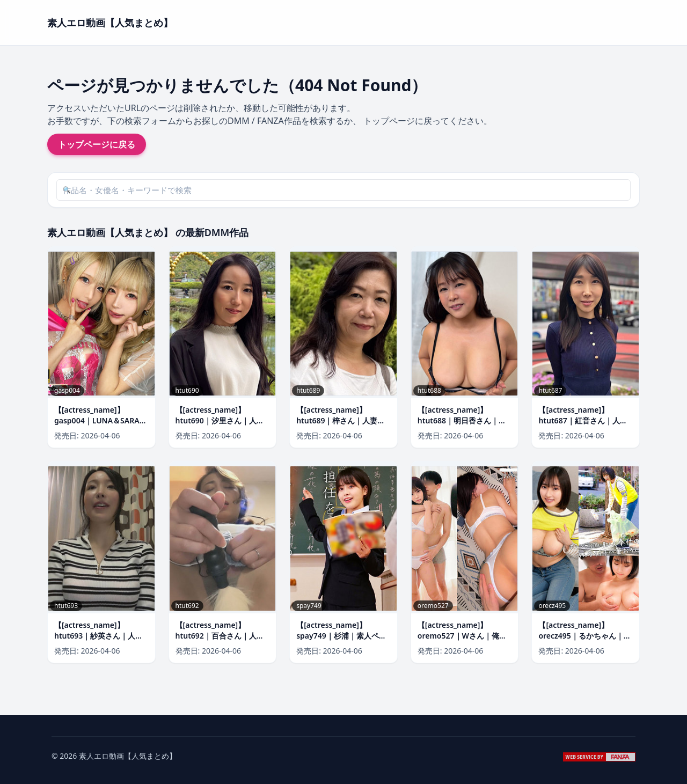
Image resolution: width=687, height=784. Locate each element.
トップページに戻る (97, 144)
